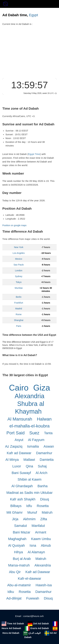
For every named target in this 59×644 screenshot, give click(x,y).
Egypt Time (34, 154)
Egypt (33, 15)
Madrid (19, 309)
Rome (19, 314)
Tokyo (19, 282)
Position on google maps (14, 225)
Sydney (19, 276)
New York (19, 247)
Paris (19, 326)
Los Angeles (19, 253)
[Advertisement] (29, 54)
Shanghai (19, 320)
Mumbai (19, 288)
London (19, 270)
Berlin (19, 297)
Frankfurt (19, 303)
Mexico (19, 259)
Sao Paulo (19, 265)
